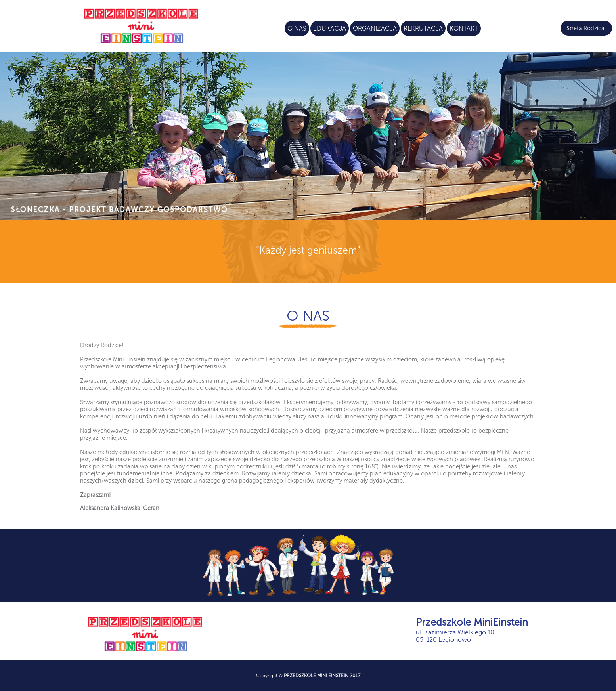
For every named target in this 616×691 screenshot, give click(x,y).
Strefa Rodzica (585, 28)
